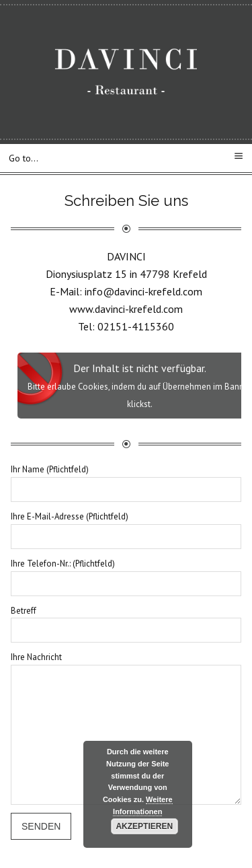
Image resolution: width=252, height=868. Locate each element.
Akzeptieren (144, 826)
